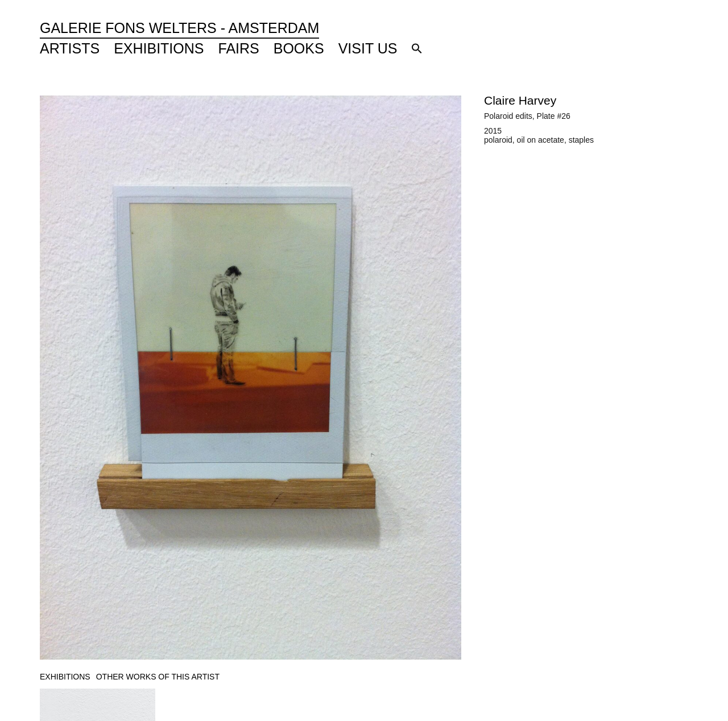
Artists (70, 48)
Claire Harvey (520, 100)
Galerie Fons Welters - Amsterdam (179, 28)
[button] (417, 48)
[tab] (65, 677)
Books (299, 48)
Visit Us (368, 48)
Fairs (239, 48)
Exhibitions (159, 48)
